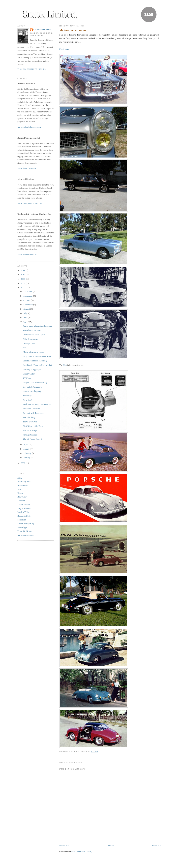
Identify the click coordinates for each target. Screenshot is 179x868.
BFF (19, 489)
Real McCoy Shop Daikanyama (37, 404)
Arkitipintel (23, 485)
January (27, 458)
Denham (21, 501)
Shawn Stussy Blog (26, 524)
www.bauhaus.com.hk (27, 254)
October (27, 300)
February (28, 453)
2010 (23, 275)
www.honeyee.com (26, 535)
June (26, 318)
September (28, 305)
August (27, 309)
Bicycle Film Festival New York (37, 356)
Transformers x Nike (32, 330)
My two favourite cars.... (74, 30)
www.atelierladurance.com (29, 127)
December (28, 291)
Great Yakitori (29, 374)
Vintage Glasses (30, 435)
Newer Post (64, 845)
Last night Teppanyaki (33, 369)
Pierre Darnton (42, 30)
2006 (23, 463)
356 (65, 365)
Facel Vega (64, 49)
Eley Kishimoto (24, 508)
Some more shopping (32, 391)
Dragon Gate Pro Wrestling (35, 382)
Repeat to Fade (24, 516)
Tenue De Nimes (25, 531)
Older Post (157, 845)
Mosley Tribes (24, 512)
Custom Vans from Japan (34, 335)
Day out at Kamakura (32, 387)
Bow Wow (22, 497)
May (26, 322)
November (28, 296)
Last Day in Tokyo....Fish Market (37, 365)
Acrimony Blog (24, 482)
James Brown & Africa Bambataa (37, 326)
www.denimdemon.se (27, 168)
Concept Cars (29, 343)
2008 (23, 283)
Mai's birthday (29, 417)
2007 (23, 288)
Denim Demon (24, 504)
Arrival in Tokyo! (30, 430)
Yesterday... (28, 396)
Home (111, 845)
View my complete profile (32, 69)
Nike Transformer (31, 339)
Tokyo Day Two (30, 422)
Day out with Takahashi (33, 413)
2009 (23, 279)
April (26, 444)
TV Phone (27, 378)
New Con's (28, 400)
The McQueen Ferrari (32, 439)
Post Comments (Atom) (82, 852)
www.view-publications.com (30, 203)
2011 (23, 270)
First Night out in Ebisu (33, 426)
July (26, 313)
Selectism (22, 520)
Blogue (21, 493)
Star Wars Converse (31, 409)
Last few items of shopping (35, 361)
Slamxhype (22, 527)
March (27, 449)
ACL (20, 478)
